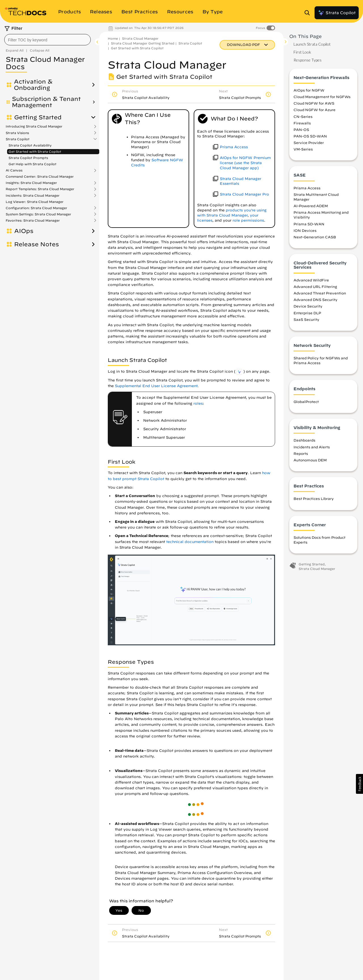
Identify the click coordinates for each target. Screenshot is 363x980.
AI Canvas (14, 170)
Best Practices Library (314, 499)
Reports (301, 453)
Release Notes (37, 244)
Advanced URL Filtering (315, 287)
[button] (359, 784)
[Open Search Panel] (309, 13)
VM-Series (303, 149)
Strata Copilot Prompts (28, 158)
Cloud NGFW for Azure (315, 110)
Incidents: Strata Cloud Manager (33, 196)
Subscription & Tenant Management (46, 102)
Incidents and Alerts (312, 447)
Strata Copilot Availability (30, 145)
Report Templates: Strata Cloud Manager (40, 189)
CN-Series (303, 116)
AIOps (24, 231)
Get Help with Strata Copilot (32, 164)
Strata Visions (17, 133)
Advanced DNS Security (315, 300)
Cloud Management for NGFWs (322, 97)
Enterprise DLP (307, 313)
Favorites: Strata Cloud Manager (33, 220)
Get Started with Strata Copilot (35, 151)
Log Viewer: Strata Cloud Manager (35, 202)
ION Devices (305, 230)
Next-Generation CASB (315, 237)
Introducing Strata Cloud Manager (34, 126)
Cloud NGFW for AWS (314, 103)
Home (113, 38)
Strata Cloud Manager (140, 38)
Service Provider (309, 143)
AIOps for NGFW (309, 90)
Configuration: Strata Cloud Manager (36, 208)
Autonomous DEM (310, 460)
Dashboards (304, 440)
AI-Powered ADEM (311, 206)
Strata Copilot (337, 13)
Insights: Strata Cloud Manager (31, 183)
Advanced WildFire (311, 280)
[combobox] (48, 40)
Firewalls (302, 123)
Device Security (308, 306)
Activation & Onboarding (33, 85)
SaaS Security (306, 319)
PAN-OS (301, 130)
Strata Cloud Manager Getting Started (143, 43)
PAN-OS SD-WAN (310, 136)
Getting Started (38, 117)
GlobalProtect (306, 402)
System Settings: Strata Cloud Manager (38, 214)
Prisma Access (307, 188)
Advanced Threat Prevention (320, 293)
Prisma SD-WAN (309, 224)
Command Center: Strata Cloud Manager (40, 176)
